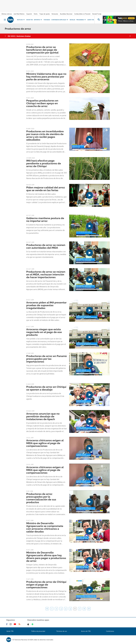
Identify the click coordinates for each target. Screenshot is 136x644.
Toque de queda (45, 14)
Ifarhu (36, 14)
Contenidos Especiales (60, 20)
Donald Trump (97, 14)
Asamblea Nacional (66, 14)
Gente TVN (91, 20)
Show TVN (29, 20)
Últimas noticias (7, 14)
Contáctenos (110, 631)
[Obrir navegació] (5, 20)
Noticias (21, 20)
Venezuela (55, 14)
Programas (81, 20)
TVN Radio (47, 20)
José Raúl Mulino (19, 14)
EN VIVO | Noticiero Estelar (19, 36)
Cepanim (29, 14)
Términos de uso (62, 631)
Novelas (72, 20)
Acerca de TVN (86, 631)
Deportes (38, 20)
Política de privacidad (38, 631)
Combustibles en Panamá (82, 14)
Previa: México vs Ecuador (127, 21)
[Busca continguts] (99, 20)
